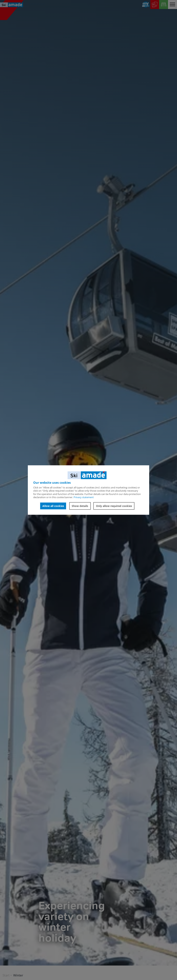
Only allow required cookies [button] (114, 506)
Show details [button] (80, 506)
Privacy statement (84, 497)
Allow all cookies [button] (53, 506)
